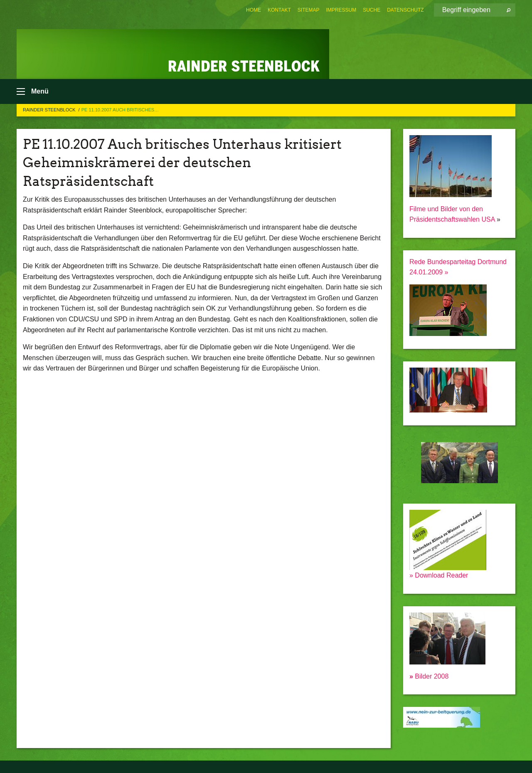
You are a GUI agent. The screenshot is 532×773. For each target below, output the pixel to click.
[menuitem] (254, 10)
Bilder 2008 (429, 676)
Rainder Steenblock (50, 110)
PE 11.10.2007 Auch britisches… (120, 110)
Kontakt (279, 10)
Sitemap (309, 10)
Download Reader (441, 575)
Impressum (341, 10)
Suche (372, 10)
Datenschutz (405, 10)
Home (254, 10)
